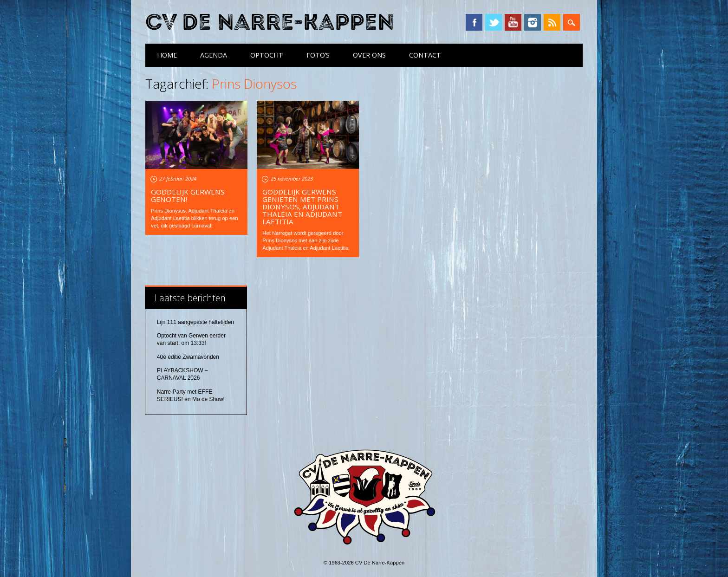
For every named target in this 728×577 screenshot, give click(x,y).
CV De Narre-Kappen (270, 23)
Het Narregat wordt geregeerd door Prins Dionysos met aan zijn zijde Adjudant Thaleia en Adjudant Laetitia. (306, 240)
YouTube (513, 22)
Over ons (369, 55)
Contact (425, 55)
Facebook (474, 22)
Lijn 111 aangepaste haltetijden (195, 322)
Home (167, 55)
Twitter (494, 22)
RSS (552, 22)
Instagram (533, 22)
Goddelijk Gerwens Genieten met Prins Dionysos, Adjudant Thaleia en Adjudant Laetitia (302, 207)
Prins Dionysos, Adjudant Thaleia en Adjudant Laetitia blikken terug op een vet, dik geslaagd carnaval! (194, 218)
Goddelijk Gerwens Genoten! (188, 195)
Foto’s (318, 55)
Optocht (267, 55)
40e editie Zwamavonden (188, 357)
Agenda (214, 55)
